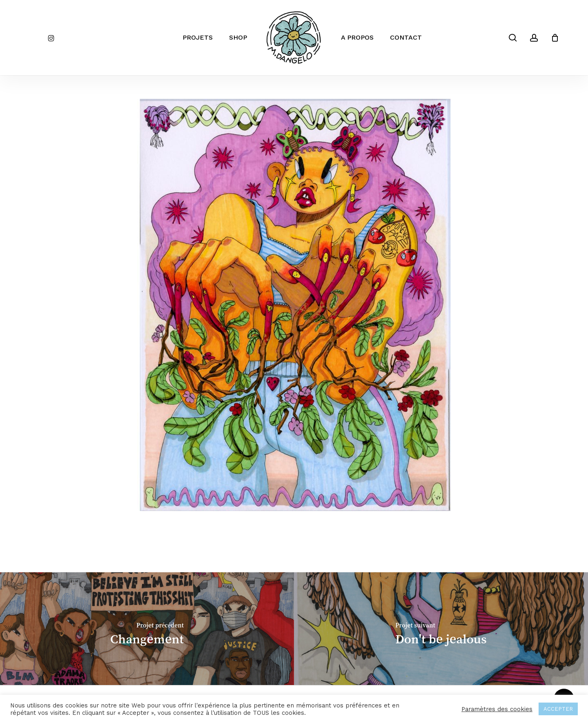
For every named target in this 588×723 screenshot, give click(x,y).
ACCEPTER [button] (558, 709)
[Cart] (555, 38)
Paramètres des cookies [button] (497, 709)
